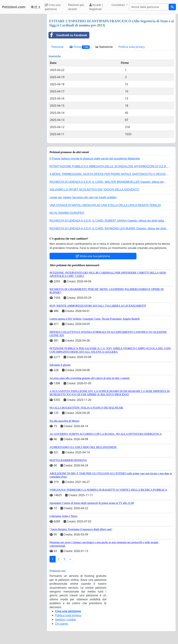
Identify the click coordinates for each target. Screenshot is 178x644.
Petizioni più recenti (76, 7)
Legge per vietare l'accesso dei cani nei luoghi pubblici (83, 197)
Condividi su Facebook (68, 35)
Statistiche (104, 47)
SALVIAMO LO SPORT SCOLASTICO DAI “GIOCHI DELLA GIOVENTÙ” (95, 190)
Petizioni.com (14, 7)
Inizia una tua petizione (93, 256)
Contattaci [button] (118, 5)
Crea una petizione (53, 7)
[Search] (149, 7)
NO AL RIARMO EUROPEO (67, 213)
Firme (80, 47)
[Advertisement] (22, 66)
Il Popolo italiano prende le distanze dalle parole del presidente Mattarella (95, 159)
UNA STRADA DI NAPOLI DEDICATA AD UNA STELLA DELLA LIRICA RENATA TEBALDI (105, 205)
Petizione (57, 47)
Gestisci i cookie (65, 619)
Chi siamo (62, 624)
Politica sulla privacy (132, 47)
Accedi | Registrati (96, 7)
